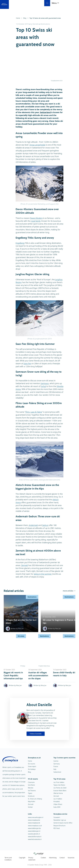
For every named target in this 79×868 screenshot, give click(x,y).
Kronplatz (57, 801)
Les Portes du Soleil (60, 788)
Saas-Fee (27, 364)
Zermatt (25, 565)
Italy (55, 769)
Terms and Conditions (8, 859)
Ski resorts (32, 764)
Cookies (43, 858)
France (56, 766)
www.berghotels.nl (34, 834)
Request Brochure (59, 826)
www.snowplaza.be (34, 820)
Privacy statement (32, 859)
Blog (26, 18)
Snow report (32, 766)
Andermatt (33, 525)
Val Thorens (32, 791)
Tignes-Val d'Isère (59, 785)
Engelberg (20, 243)
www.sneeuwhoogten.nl (36, 817)
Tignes (30, 793)
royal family (36, 221)
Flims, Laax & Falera (34, 412)
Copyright (22, 858)
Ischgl (43, 386)
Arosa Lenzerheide (37, 145)
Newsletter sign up (60, 820)
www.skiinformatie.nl (35, 837)
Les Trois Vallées (59, 782)
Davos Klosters (36, 218)
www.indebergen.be (34, 828)
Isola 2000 (57, 807)
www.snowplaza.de (34, 823)
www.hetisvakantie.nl (35, 839)
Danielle (36, 24)
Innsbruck (31, 796)
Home (19, 18)
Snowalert (57, 817)
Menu (74, 3)
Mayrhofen (32, 801)
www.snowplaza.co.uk (35, 826)
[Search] (65, 3)
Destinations (45, 24)
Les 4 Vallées (58, 799)
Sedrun (45, 525)
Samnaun (45, 383)
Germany (57, 764)
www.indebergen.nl (34, 831)
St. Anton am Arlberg (35, 799)
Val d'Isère (31, 785)
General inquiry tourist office (63, 823)
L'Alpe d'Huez (58, 804)
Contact (62, 858)
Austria (56, 761)
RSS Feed (57, 828)
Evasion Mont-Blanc (60, 791)
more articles (68, 591)
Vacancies (71, 858)
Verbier (30, 807)
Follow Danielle (36, 734)
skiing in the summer (43, 574)
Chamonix (31, 782)
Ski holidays (32, 769)
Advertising (53, 858)
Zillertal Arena (58, 793)
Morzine (31, 788)
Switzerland (45, 112)
